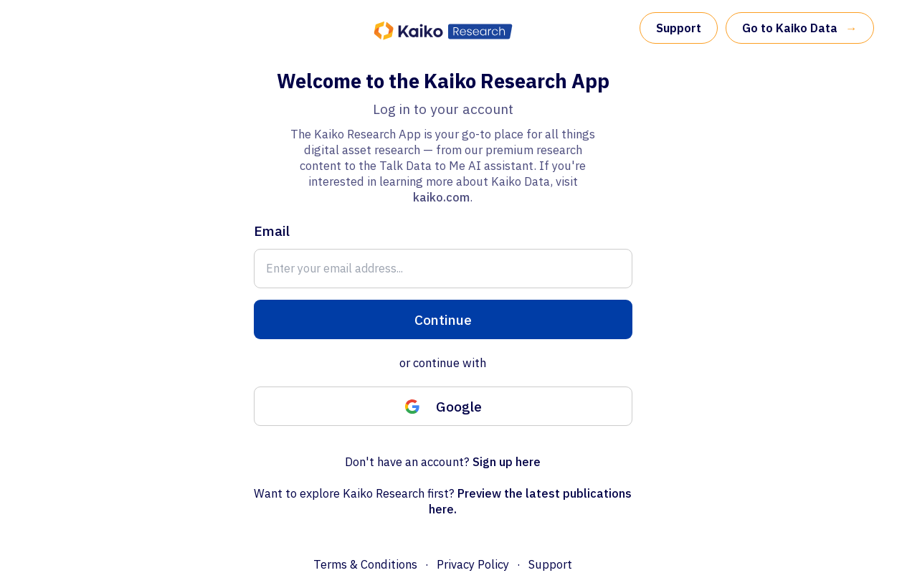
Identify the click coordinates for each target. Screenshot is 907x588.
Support (679, 28)
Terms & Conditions (365, 564)
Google (443, 406)
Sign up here (507, 462)
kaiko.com (441, 197)
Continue (443, 319)
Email (272, 231)
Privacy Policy (473, 564)
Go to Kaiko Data (800, 28)
